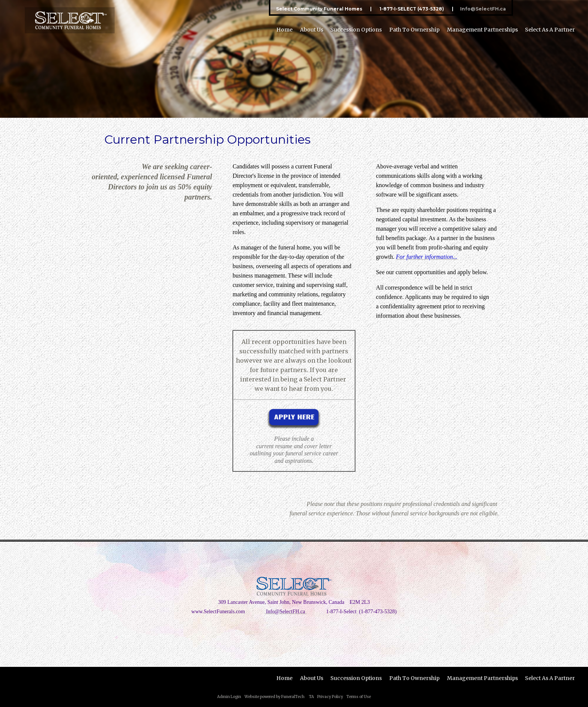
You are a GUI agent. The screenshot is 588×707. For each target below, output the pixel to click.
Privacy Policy (330, 697)
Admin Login (229, 697)
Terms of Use (359, 697)
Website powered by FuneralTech (274, 697)
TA (311, 697)
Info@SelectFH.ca (483, 9)
